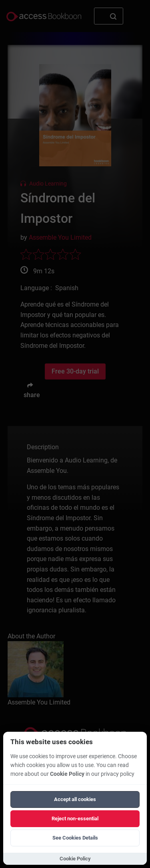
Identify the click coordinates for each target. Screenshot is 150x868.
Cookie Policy (67, 774)
